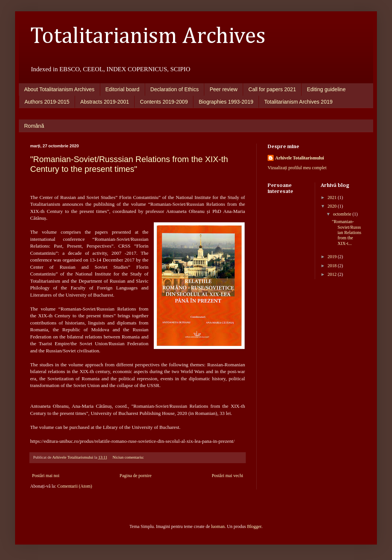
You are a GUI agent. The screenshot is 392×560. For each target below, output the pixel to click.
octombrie (343, 214)
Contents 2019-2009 (164, 102)
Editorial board (122, 89)
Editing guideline (326, 89)
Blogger (254, 526)
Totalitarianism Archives (148, 37)
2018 (333, 266)
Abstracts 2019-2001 (105, 102)
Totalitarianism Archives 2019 (298, 102)
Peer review (224, 89)
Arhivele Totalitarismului (300, 158)
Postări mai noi (46, 476)
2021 (333, 197)
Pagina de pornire (136, 476)
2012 (333, 274)
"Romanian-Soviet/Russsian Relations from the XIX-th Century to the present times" (129, 164)
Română (34, 126)
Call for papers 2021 (272, 89)
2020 (333, 206)
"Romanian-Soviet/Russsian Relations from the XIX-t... (346, 233)
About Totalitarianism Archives (59, 89)
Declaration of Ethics (175, 89)
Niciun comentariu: (129, 457)
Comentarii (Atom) (75, 486)
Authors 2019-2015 (47, 102)
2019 (333, 257)
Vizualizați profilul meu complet (297, 168)
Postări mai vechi (227, 476)
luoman (218, 526)
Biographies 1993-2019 (226, 102)
